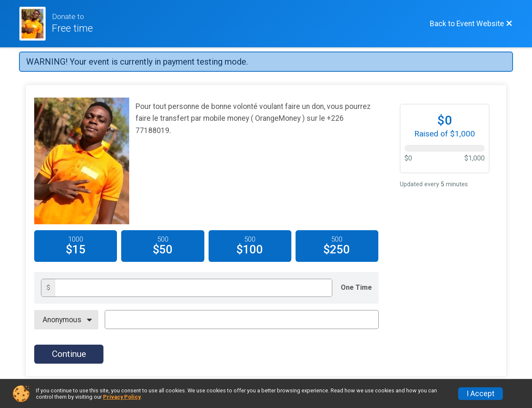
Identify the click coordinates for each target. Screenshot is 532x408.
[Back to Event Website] (471, 24)
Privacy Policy (122, 397)
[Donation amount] (194, 288)
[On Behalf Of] (66, 320)
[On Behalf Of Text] (242, 319)
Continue (69, 354)
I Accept (480, 394)
